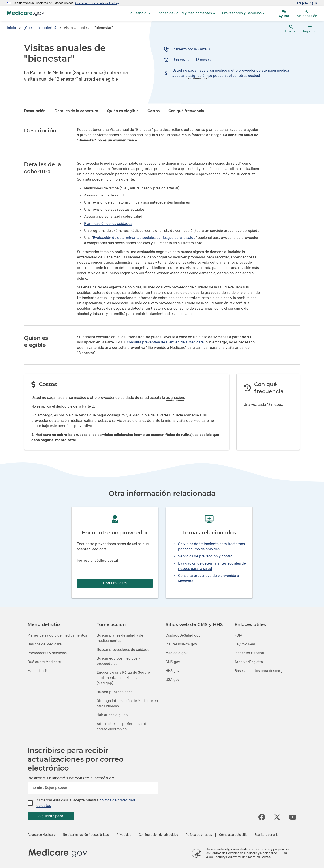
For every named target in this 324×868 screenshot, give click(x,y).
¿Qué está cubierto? (40, 28)
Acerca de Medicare (42, 835)
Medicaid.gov (177, 653)
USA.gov (173, 680)
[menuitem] (140, 13)
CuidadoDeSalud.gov (183, 635)
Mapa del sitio (39, 671)
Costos (154, 111)
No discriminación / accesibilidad (86, 835)
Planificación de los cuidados (108, 224)
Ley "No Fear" (246, 644)
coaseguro (116, 415)
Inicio (11, 28)
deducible (64, 406)
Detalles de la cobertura (76, 111)
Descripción (35, 111)
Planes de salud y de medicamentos (57, 635)
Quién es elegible (123, 111)
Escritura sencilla (267, 835)
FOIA (238, 635)
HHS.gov (173, 671)
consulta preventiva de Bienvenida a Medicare (165, 342)
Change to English (306, 3)
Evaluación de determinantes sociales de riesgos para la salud (144, 238)
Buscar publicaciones (115, 692)
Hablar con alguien (112, 715)
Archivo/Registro (249, 662)
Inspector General (249, 653)
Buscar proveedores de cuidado (123, 650)
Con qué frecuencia (186, 111)
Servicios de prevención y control (206, 556)
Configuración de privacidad (158, 835)
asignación (198, 76)
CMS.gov (173, 662)
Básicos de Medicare (45, 644)
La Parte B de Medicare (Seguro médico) (65, 72)
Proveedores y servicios (47, 653)
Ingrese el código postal (97, 561)
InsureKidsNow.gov (181, 644)
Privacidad (124, 835)
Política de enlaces (199, 835)
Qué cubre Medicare (44, 662)
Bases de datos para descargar (260, 671)
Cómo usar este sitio (233, 835)
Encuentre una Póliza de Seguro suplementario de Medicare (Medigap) (123, 678)
